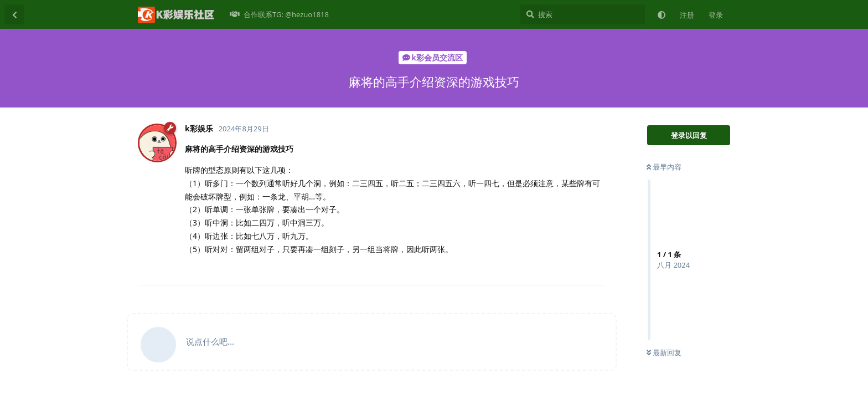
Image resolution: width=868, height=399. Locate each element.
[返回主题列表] (14, 14)
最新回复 (664, 352)
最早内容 (664, 167)
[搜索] (583, 14)
